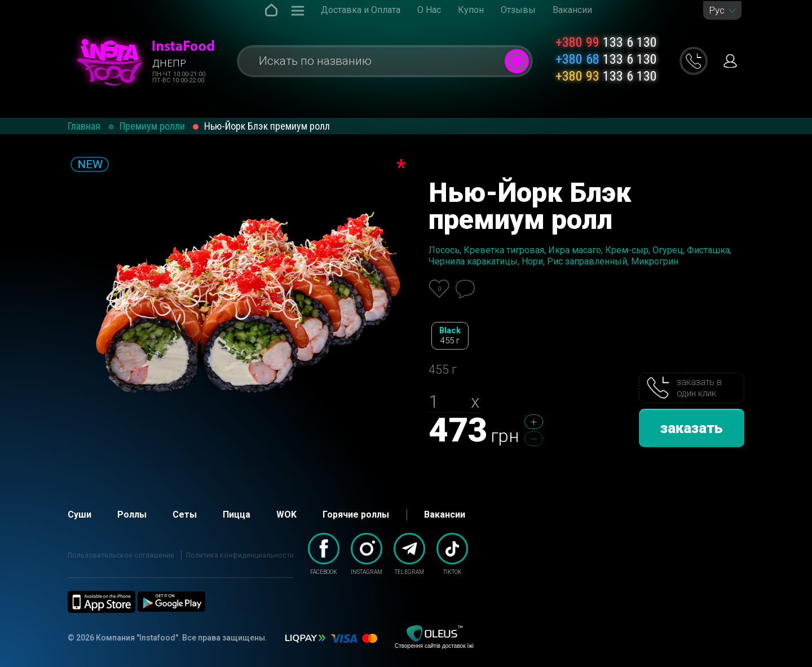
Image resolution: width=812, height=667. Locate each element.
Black (450, 336)
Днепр (169, 63)
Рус (717, 10)
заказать (692, 428)
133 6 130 (606, 42)
